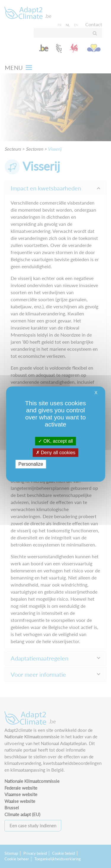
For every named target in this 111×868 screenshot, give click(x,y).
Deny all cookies (56, 453)
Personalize (31, 464)
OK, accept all (55, 441)
